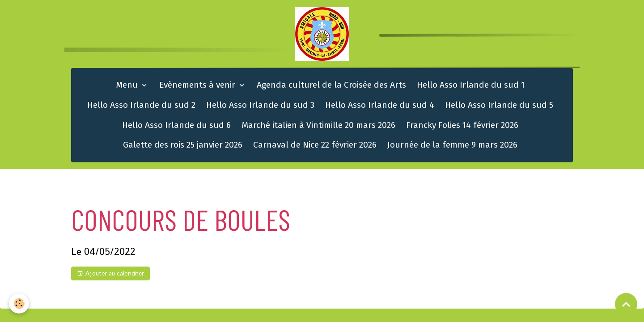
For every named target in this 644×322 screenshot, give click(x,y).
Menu (128, 85)
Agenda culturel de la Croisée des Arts (331, 85)
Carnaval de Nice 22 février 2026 (315, 145)
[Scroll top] (626, 304)
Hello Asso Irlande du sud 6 (176, 125)
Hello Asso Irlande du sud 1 (471, 85)
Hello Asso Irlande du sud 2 (141, 105)
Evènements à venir (198, 85)
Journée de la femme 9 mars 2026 (452, 145)
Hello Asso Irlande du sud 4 (380, 105)
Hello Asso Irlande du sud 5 (499, 105)
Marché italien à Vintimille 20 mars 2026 (318, 125)
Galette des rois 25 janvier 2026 (183, 145)
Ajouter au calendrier (110, 273)
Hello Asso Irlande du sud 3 (260, 105)
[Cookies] (19, 303)
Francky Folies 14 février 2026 (462, 125)
